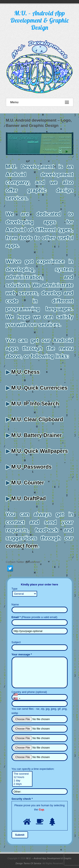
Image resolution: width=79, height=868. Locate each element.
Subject (16, 642)
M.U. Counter (28, 483)
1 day (22, 781)
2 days (22, 784)
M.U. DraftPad (28, 498)
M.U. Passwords (31, 467)
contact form (22, 546)
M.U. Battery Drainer (36, 435)
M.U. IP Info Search (35, 404)
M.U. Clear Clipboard (37, 419)
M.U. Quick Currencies (39, 388)
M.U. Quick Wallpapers (39, 451)
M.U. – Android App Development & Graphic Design (39, 20)
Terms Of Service (32, 863)
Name (15, 604)
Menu (40, 102)
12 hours (22, 777)
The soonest (22, 774)
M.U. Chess (25, 372)
